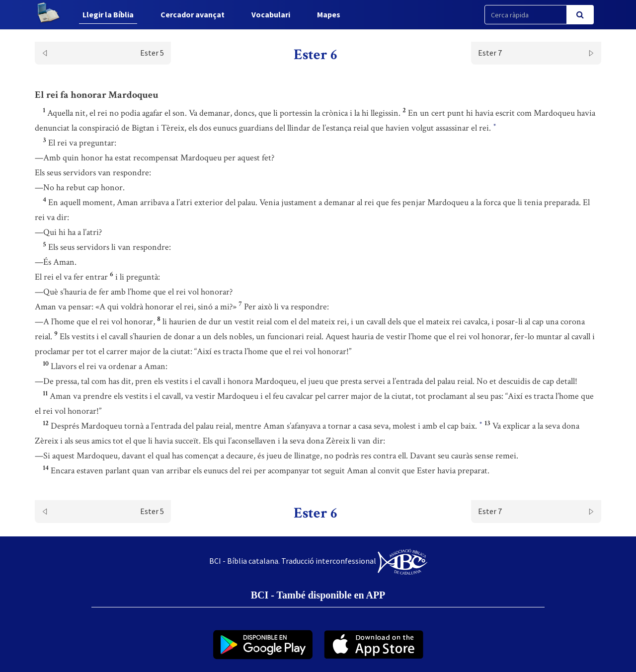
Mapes (329, 14)
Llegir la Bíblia (108, 14)
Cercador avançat (193, 14)
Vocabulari (271, 14)
